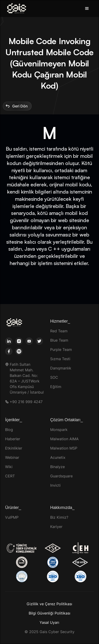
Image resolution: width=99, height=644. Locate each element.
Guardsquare (61, 476)
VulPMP (12, 517)
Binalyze (57, 467)
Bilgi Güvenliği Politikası (49, 613)
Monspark (59, 430)
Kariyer (56, 527)
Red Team (59, 331)
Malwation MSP (64, 448)
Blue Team (59, 340)
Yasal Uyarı (49, 622)
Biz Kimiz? (59, 517)
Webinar (12, 457)
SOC (54, 377)
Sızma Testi (60, 359)
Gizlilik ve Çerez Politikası (49, 604)
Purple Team (61, 350)
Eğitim (56, 387)
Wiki (9, 467)
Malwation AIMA (64, 439)
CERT (10, 476)
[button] (87, 9)
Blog (9, 430)
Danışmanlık (61, 368)
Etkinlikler (14, 448)
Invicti (55, 485)
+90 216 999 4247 (26, 402)
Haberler (13, 439)
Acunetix (58, 457)
